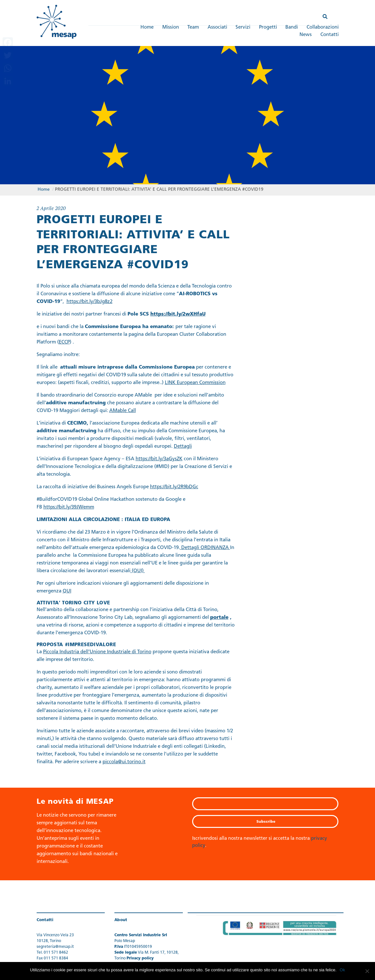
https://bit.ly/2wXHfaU (178, 314)
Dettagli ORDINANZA (205, 548)
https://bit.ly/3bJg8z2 (89, 302)
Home (147, 27)
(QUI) (138, 571)
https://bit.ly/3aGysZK (159, 459)
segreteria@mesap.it (55, 947)
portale (219, 618)
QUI (67, 591)
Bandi (292, 27)
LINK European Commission (195, 383)
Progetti (268, 27)
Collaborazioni (323, 27)
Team (193, 27)
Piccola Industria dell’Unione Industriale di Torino (97, 652)
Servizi (243, 27)
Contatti (330, 35)
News (306, 35)
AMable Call (123, 411)
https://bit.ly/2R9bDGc (174, 487)
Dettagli (183, 447)
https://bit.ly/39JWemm (69, 507)
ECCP (64, 342)
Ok (342, 970)
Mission (171, 27)
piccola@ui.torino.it (124, 762)
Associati (217, 27)
